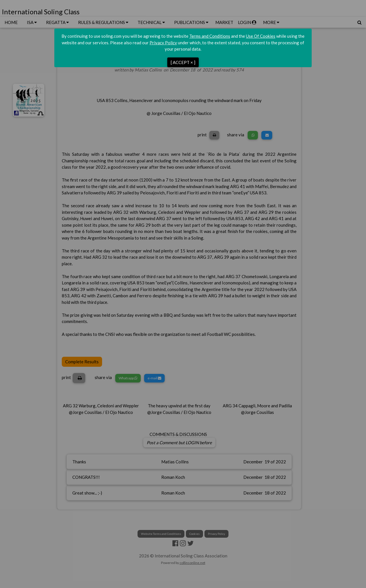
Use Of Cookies (261, 36)
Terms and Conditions (210, 36)
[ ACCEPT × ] (183, 62)
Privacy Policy (163, 43)
